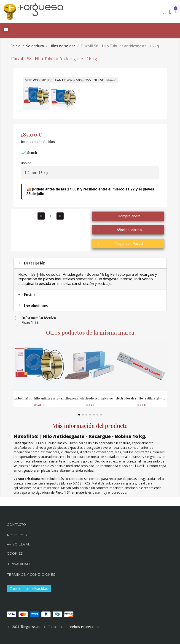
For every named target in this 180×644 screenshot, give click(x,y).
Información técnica (39, 317)
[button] (163, 12)
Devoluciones (36, 304)
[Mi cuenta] (170, 12)
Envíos (30, 294)
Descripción (35, 262)
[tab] (90, 262)
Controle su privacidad (29, 588)
